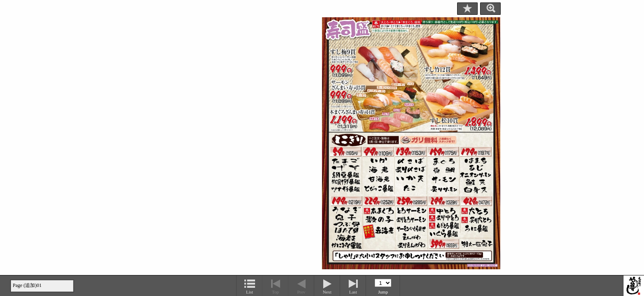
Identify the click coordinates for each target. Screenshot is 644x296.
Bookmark (467, 9)
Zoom (490, 9)
